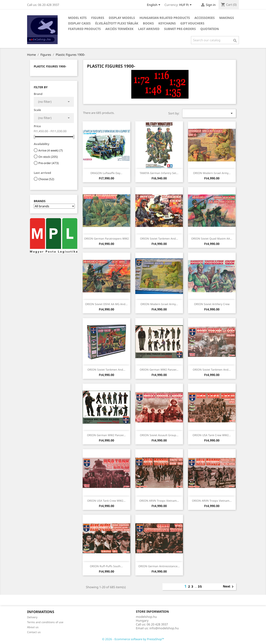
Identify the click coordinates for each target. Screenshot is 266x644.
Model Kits (77, 18)
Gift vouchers (192, 23)
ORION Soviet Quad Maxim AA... (212, 239)
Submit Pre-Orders (180, 29)
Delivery (32, 617)
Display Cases (79, 23)
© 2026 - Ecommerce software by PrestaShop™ (133, 639)
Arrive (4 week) (51, 150)
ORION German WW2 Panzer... (159, 370)
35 (200, 586)
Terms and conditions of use (45, 622)
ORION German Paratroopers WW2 (106, 239)
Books (148, 23)
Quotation (210, 29)
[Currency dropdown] (186, 5)
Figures (98, 18)
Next (229, 587)
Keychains (167, 23)
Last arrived (149, 29)
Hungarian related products (165, 18)
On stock (48, 157)
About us (33, 627)
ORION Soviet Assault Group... (159, 435)
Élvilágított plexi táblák (117, 23)
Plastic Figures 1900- (50, 66)
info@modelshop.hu (164, 628)
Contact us (34, 632)
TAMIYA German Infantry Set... (159, 173)
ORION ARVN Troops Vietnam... (159, 501)
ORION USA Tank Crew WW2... (212, 435)
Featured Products (84, 29)
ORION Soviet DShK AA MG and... (106, 304)
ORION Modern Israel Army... (212, 173)
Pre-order (49, 163)
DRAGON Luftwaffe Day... (106, 173)
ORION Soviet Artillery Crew (212, 304)
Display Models (122, 18)
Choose (46, 179)
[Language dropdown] (154, 5)
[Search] (215, 40)
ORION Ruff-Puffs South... (106, 566)
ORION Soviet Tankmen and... (159, 239)
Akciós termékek (119, 29)
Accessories (205, 18)
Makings (227, 18)
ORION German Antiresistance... (159, 566)
